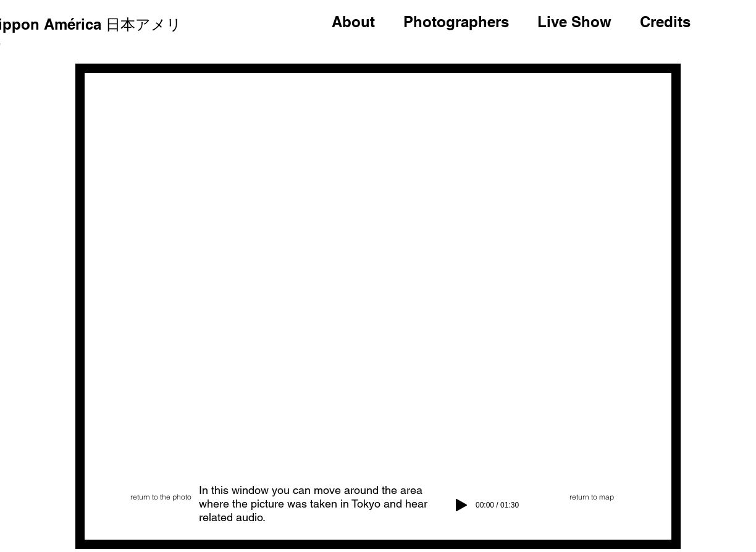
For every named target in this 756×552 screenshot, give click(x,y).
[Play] (461, 505)
